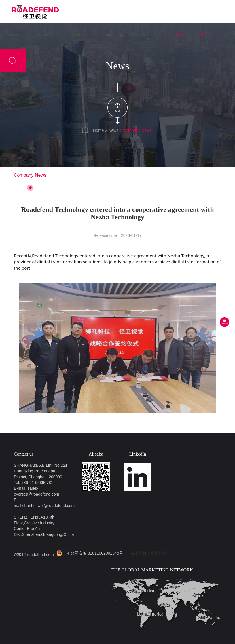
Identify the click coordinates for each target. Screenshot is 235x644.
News (180, 35)
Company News (137, 130)
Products (78, 35)
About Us (45, 35)
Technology (114, 35)
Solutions (150, 35)
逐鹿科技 (159, 553)
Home (14, 35)
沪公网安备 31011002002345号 (95, 553)
